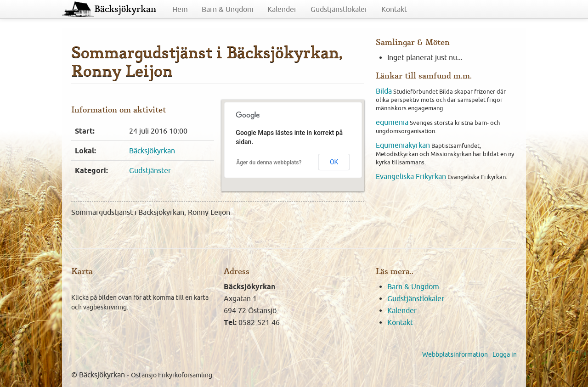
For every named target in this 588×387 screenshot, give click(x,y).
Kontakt (394, 9)
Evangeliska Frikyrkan (411, 176)
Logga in (505, 354)
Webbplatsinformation (455, 354)
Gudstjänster (150, 170)
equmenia (392, 122)
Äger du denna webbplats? (269, 163)
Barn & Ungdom (228, 9)
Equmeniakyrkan (403, 145)
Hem (180, 9)
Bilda (384, 91)
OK (334, 162)
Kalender (282, 9)
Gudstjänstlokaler (339, 9)
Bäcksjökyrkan (125, 9)
